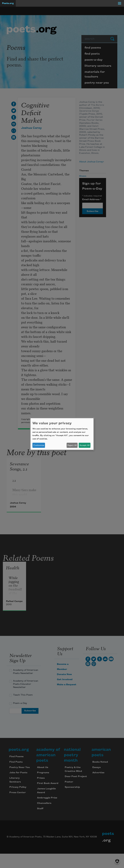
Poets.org (8, 3)
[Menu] (120, 3)
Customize (39, 445)
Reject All (72, 445)
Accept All (84, 445)
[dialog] (62, 434)
